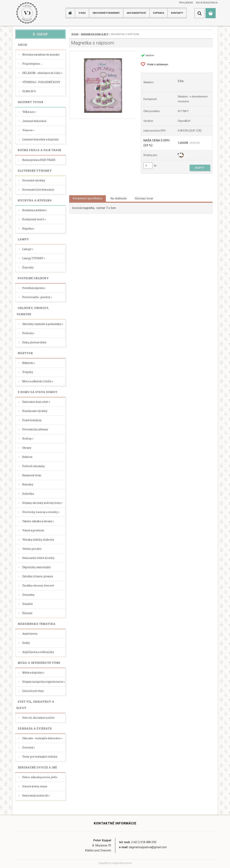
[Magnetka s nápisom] (103, 85)
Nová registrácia (207, 3)
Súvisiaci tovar (144, 198)
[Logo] (27, 13)
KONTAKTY (177, 13)
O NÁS (82, 13)
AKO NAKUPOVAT (136, 13)
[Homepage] (72, 13)
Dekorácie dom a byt (95, 34)
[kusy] (148, 166)
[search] (199, 13)
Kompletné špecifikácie (88, 198)
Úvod (75, 34)
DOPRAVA (159, 13)
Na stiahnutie (119, 198)
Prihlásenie (186, 3)
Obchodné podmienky (106, 13)
